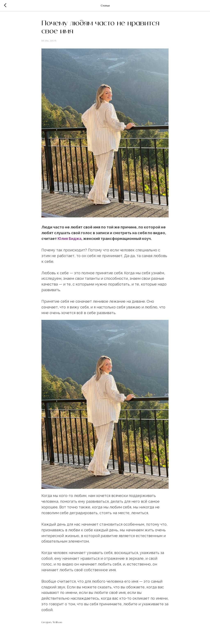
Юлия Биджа (70, 239)
